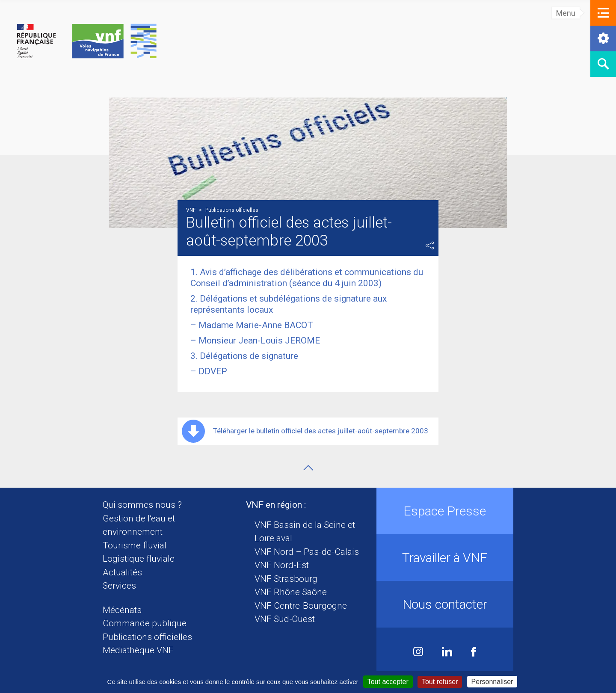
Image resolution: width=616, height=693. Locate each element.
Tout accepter (388, 682)
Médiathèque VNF (138, 650)
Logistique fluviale (139, 559)
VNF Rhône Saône (291, 592)
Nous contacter (445, 604)
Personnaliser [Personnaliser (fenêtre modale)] (492, 682)
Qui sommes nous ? (142, 505)
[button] (603, 13)
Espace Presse (445, 511)
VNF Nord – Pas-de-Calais (307, 552)
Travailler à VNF (445, 558)
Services (119, 586)
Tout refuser (440, 682)
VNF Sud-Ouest (285, 619)
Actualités (122, 572)
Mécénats (122, 610)
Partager (430, 246)
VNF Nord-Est (282, 565)
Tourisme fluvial (135, 545)
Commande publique (145, 623)
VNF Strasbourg (286, 579)
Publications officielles (147, 637)
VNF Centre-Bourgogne (301, 606)
